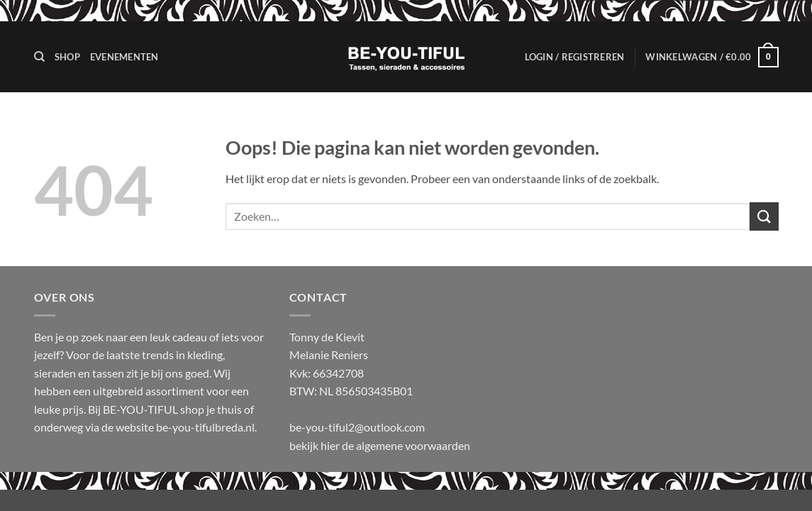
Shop (67, 57)
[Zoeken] (39, 57)
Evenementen (124, 57)
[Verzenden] (764, 216)
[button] (575, 57)
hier (331, 445)
